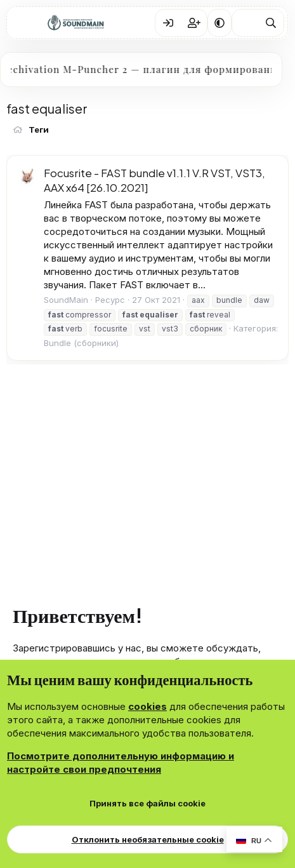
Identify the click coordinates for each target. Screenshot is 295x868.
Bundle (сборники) (81, 343)
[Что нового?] (245, 23)
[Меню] (26, 23)
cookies (147, 706)
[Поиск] (271, 23)
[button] (220, 23)
